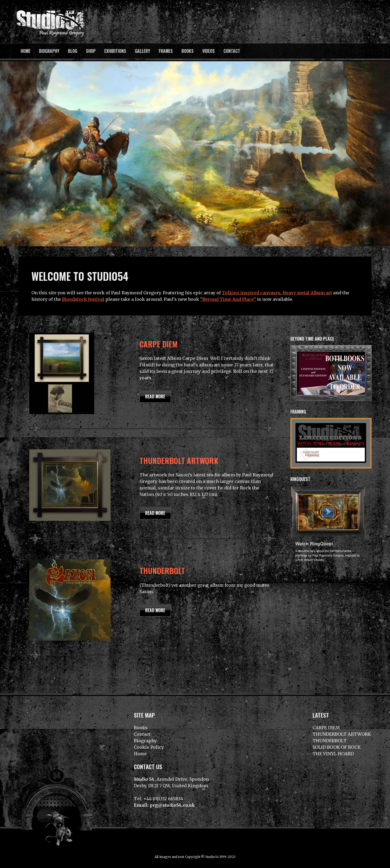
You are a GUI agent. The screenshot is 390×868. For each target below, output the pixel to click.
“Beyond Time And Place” (228, 299)
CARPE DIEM (159, 344)
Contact (232, 51)
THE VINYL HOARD (333, 754)
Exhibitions (115, 51)
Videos (209, 51)
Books (188, 51)
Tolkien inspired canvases (251, 293)
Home (25, 51)
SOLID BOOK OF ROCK (337, 747)
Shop (91, 51)
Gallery (142, 51)
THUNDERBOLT (162, 570)
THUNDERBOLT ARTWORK (179, 460)
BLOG (73, 51)
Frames (166, 51)
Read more (155, 396)
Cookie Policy (149, 747)
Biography (49, 51)
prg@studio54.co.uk (172, 805)
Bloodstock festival (83, 299)
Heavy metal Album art (307, 293)
